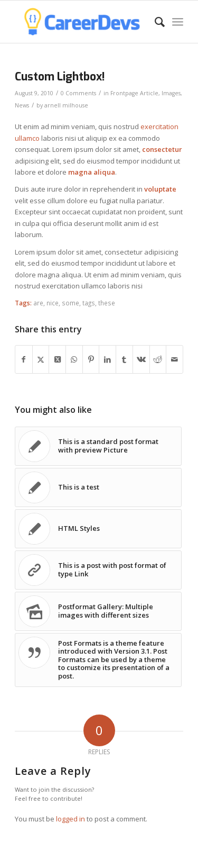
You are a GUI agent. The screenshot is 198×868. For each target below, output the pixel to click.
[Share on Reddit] (158, 359)
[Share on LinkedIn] (107, 359)
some (70, 303)
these (107, 303)
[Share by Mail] (175, 359)
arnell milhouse (66, 105)
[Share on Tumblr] (124, 359)
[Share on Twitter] (41, 359)
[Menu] (178, 22)
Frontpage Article (134, 93)
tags (89, 303)
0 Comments (78, 93)
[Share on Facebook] (24, 359)
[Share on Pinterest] (91, 359)
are (38, 303)
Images (171, 93)
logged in (70, 819)
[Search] (154, 22)
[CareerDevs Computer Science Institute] (82, 22)
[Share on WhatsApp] (74, 359)
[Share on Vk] (141, 359)
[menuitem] (154, 22)
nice (53, 303)
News (22, 105)
